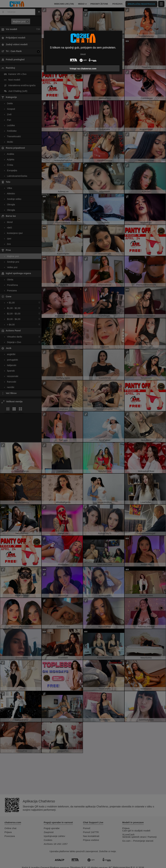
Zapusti (83, 54)
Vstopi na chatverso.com (83, 69)
